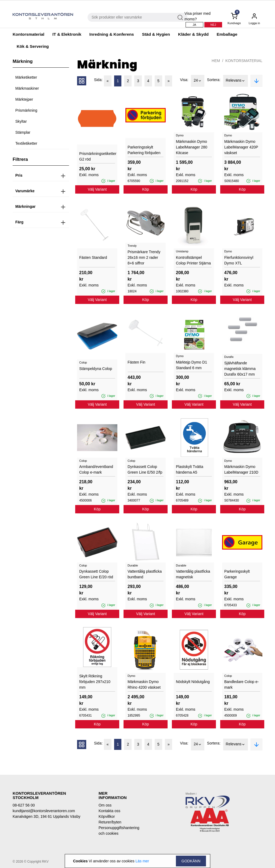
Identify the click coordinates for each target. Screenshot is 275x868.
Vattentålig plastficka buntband (145, 574)
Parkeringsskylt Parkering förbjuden (144, 150)
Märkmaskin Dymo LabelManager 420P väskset (241, 147)
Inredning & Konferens (112, 34)
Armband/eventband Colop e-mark (96, 469)
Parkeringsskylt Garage (237, 574)
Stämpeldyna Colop (96, 369)
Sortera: (214, 80)
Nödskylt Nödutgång (193, 682)
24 (198, 81)
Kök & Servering (33, 46)
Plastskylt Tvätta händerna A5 (190, 469)
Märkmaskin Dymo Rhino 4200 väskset (144, 684)
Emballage (227, 34)
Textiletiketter (26, 143)
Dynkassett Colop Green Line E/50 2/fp (145, 469)
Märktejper (24, 99)
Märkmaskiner (27, 88)
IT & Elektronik (67, 34)
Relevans (236, 81)
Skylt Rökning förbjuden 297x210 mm (95, 682)
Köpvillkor (107, 816)
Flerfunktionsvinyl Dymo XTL (239, 260)
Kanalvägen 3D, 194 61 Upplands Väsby (46, 816)
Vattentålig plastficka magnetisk (193, 574)
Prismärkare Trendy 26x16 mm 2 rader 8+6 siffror (144, 257)
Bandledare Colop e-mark (241, 684)
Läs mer (142, 861)
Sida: (98, 80)
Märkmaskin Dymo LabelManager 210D (241, 469)
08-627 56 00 (24, 805)
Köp (146, 189)
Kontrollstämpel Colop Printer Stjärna (193, 260)
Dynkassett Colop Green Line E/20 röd (96, 574)
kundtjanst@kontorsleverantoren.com (44, 811)
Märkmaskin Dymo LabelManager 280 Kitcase (192, 147)
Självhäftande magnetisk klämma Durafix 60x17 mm (240, 369)
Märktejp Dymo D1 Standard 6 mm (191, 365)
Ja (195, 25)
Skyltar (21, 121)
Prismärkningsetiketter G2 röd (97, 156)
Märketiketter (26, 77)
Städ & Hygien (156, 34)
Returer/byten (110, 822)
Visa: (184, 80)
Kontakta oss (109, 811)
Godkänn (191, 861)
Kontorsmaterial (28, 34)
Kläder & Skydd (193, 34)
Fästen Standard (93, 257)
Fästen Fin (136, 362)
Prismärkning (26, 110)
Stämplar (23, 132)
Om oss (105, 805)
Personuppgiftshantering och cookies (116, 831)
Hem (216, 61)
